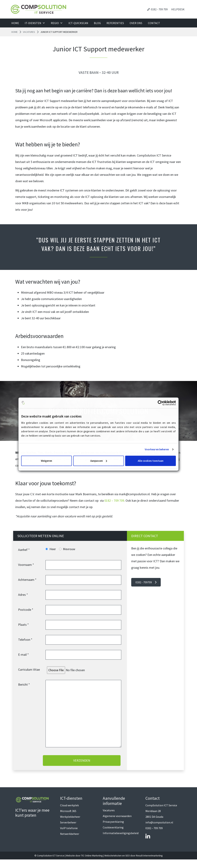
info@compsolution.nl (159, 822)
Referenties (115, 23)
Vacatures (29, 32)
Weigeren (46, 461)
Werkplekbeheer (70, 817)
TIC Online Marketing (92, 856)
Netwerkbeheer (70, 834)
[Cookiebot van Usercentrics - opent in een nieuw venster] (160, 403)
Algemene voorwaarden (117, 816)
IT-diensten (35, 23)
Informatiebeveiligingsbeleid (121, 833)
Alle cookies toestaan (151, 461)
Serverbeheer (68, 822)
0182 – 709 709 (114, 500)
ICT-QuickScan (78, 23)
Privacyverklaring (113, 822)
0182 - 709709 (146, 582)
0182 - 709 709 (159, 9)
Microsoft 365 (68, 811)
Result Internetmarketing (149, 856)
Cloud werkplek (69, 805)
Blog (97, 23)
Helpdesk (178, 9)
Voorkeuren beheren (157, 449)
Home (15, 23)
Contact (154, 23)
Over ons (136, 23)
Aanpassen (99, 461)
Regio (57, 23)
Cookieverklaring (113, 827)
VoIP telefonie (69, 828)
